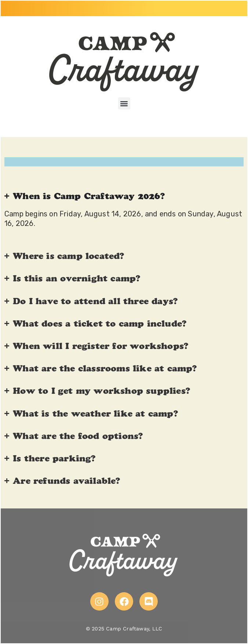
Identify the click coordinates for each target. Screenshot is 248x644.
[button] (124, 103)
